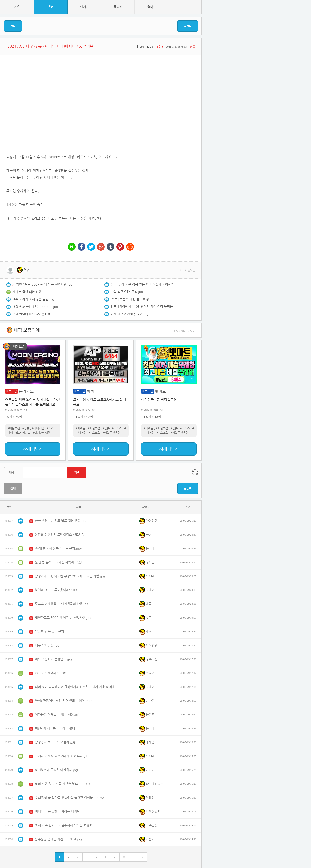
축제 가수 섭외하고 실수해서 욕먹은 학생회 (64, 825)
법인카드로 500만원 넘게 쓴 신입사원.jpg (44, 285)
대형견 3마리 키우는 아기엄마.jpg (35, 307)
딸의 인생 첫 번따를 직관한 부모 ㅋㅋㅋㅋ (63, 784)
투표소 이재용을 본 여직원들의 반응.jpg (62, 604)
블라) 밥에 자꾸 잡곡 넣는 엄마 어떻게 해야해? (142, 285)
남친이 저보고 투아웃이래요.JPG (57, 590)
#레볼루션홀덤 (111, 433)
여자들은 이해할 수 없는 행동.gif (57, 715)
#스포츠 (117, 428)
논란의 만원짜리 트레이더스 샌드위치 (60, 535)
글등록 (188, 26)
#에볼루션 (14, 428)
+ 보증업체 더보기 (185, 330)
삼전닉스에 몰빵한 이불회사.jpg (56, 770)
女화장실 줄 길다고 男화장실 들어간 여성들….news (70, 798)
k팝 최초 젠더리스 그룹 (50, 673)
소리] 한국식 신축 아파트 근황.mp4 (59, 549)
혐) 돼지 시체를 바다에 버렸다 (55, 728)
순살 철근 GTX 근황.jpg (127, 292)
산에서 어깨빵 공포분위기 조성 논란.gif (61, 756)
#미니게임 (38, 428)
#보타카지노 (23, 433)
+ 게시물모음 (188, 270)
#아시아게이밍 (42, 433)
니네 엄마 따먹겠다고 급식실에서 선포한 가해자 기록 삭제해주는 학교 (78, 687)
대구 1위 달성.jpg (47, 645)
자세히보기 (33, 449)
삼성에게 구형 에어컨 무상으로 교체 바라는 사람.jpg (70, 576)
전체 (13, 488)
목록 (13, 26)
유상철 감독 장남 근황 (50, 632)
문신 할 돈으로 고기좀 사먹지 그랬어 (59, 562)
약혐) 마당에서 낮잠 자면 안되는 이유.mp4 (64, 701)
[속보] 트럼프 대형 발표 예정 (130, 299)
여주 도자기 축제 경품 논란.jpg (33, 299)
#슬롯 (26, 428)
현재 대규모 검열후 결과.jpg (130, 314)
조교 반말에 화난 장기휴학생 (31, 314)
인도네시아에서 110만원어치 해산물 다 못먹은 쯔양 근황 (145, 307)
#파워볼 (80, 428)
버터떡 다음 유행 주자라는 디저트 (57, 812)
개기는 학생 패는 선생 (27, 292)
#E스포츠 (94, 433)
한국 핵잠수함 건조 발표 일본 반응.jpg (61, 521)
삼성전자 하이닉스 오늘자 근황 (55, 742)
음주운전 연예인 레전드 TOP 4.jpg (58, 839)
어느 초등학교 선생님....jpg (53, 659)
